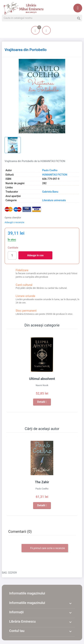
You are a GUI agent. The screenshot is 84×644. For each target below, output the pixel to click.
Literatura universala (54, 200)
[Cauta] (42, 18)
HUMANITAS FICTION (55, 175)
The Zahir (42, 482)
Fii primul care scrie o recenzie (45, 548)
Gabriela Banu (50, 192)
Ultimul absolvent (42, 379)
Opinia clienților (13, 218)
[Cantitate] (12, 255)
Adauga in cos (35, 255)
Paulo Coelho (50, 170)
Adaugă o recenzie (14, 222)
